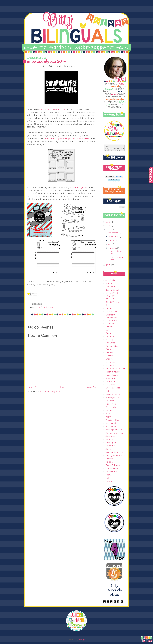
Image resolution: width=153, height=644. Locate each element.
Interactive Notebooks (115, 369)
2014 (108, 229)
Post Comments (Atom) (50, 392)
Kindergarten (111, 378)
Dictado (109, 327)
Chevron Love (112, 312)
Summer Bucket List (114, 452)
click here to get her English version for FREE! (67, 138)
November (113, 233)
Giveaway (110, 356)
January (112, 248)
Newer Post (33, 387)
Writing (52, 307)
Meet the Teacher (113, 394)
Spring (108, 449)
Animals (109, 284)
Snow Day (45, 307)
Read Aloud (111, 423)
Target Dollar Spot (114, 465)
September (114, 237)
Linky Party (110, 385)
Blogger (82, 640)
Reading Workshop (114, 430)
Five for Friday (112, 346)
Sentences (110, 436)
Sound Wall (110, 446)
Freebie (37, 307)
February (110, 336)
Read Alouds (111, 427)
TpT (107, 478)
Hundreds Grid (112, 365)
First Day (109, 340)
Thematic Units (112, 472)
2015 (108, 226)
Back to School (112, 290)
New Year (110, 401)
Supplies (109, 459)
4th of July (110, 280)
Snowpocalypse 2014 (115, 252)
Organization (111, 407)
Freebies (109, 352)
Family (108, 333)
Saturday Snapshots (114, 433)
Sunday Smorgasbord (115, 455)
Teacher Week (112, 468)
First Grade (110, 343)
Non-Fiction (111, 404)
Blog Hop (110, 299)
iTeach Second (112, 375)
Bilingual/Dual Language (112, 294)
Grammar (110, 359)
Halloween (110, 362)
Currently (110, 324)
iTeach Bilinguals (113, 372)
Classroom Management (111, 316)
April (111, 244)
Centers (109, 308)
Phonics (109, 410)
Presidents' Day (112, 420)
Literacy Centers (113, 388)
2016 (108, 222)
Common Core (112, 320)
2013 (108, 265)
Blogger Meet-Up (113, 302)
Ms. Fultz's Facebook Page (52, 109)
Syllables (109, 462)
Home (63, 387)
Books (108, 305)
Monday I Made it (113, 397)
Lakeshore (110, 381)
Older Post (92, 387)
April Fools (110, 287)
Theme (109, 475)
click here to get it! (77, 187)
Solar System (111, 443)
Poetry (108, 417)
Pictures (109, 414)
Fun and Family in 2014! (116, 258)
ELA (107, 330)
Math (108, 391)
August (112, 240)
